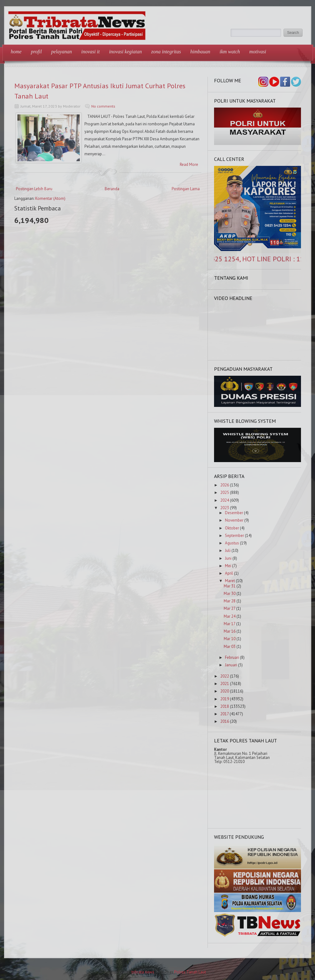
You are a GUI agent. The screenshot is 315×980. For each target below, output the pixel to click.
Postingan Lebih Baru (34, 189)
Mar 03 (230, 647)
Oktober (232, 528)
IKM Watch (230, 52)
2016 (225, 721)
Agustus (232, 543)
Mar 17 (229, 624)
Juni (228, 558)
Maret (230, 581)
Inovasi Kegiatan (125, 52)
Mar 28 (230, 601)
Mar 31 (230, 586)
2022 (225, 676)
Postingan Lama (186, 189)
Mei (228, 566)
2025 (225, 492)
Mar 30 (230, 594)
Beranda (112, 189)
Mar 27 (229, 608)
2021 (225, 684)
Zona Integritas (166, 52)
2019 (225, 699)
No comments (103, 106)
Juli (228, 550)
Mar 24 (230, 616)
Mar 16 (230, 631)
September (234, 536)
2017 (224, 714)
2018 (225, 706)
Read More (189, 164)
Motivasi (258, 52)
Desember (234, 513)
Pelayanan (62, 52)
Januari (231, 665)
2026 (225, 485)
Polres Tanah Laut (190, 972)
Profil (36, 52)
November (234, 520)
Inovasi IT (91, 52)
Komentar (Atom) (50, 198)
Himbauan (200, 52)
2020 (225, 691)
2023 (225, 508)
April (229, 573)
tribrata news (143, 972)
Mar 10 (230, 639)
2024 (225, 500)
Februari (232, 657)
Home (16, 52)
